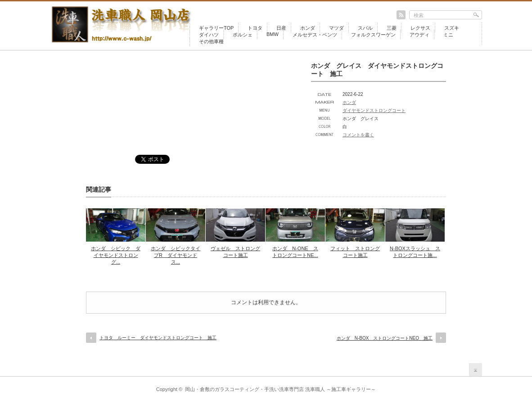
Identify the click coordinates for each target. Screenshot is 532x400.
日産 (281, 28)
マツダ (336, 28)
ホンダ (308, 28)
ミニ (448, 35)
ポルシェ (243, 35)
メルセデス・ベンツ (315, 35)
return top (476, 370)
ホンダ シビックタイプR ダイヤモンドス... (176, 255)
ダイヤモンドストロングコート (374, 110)
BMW (273, 34)
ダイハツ (209, 35)
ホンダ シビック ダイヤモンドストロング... (116, 255)
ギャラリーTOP (216, 28)
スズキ (452, 28)
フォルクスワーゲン (373, 35)
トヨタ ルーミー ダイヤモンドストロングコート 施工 (158, 338)
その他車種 (211, 41)
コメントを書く (358, 135)
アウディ (419, 35)
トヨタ (255, 28)
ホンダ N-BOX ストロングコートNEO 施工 (385, 338)
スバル (365, 28)
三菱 (392, 28)
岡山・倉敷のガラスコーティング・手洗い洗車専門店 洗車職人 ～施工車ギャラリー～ (280, 389)
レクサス (420, 28)
